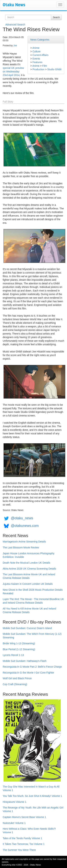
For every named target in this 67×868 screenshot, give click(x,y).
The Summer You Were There (19, 850)
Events (36, 59)
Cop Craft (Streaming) (15, 684)
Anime (36, 48)
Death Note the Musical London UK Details (26, 563)
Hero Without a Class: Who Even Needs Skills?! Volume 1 (29, 831)
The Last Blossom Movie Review (21, 547)
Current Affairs (40, 55)
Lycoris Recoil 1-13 (13, 655)
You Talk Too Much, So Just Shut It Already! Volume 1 (32, 796)
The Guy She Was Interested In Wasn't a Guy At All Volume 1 (31, 788)
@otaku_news (22, 518)
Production (39, 69)
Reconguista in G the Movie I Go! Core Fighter (28, 673)
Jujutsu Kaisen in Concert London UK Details (28, 584)
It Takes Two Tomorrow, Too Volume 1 (24, 844)
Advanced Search (15, 25)
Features (37, 62)
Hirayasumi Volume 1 (14, 802)
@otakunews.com (25, 526)
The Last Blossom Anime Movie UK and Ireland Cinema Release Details (29, 576)
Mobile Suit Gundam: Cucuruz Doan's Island (27, 628)
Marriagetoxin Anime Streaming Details (24, 542)
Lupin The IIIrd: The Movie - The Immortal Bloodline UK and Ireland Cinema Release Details (33, 601)
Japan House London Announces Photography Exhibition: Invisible (29, 555)
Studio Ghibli (54, 69)
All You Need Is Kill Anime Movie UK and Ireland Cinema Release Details (29, 610)
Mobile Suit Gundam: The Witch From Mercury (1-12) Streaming (32, 636)
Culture (37, 51)
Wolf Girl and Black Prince (17, 678)
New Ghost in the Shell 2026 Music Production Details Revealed (33, 592)
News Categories (40, 40)
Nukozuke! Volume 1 (14, 823)
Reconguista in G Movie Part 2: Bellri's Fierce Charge (32, 667)
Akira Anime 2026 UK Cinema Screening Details (29, 569)
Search (56, 17)
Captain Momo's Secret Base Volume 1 (24, 817)
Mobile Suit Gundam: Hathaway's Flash (25, 661)
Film (45, 66)
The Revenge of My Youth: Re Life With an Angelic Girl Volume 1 (33, 809)
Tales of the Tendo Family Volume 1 (22, 838)
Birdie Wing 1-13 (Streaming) (19, 643)
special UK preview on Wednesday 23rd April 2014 (13, 72)
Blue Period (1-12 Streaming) (19, 649)
